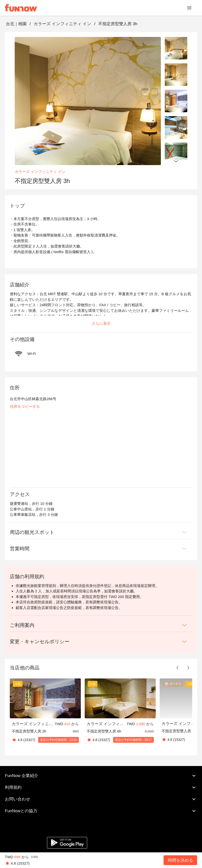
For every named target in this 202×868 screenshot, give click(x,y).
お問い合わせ (101, 799)
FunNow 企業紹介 (101, 776)
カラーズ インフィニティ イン (62, 24)
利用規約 (101, 788)
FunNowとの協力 (101, 811)
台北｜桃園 (16, 24)
